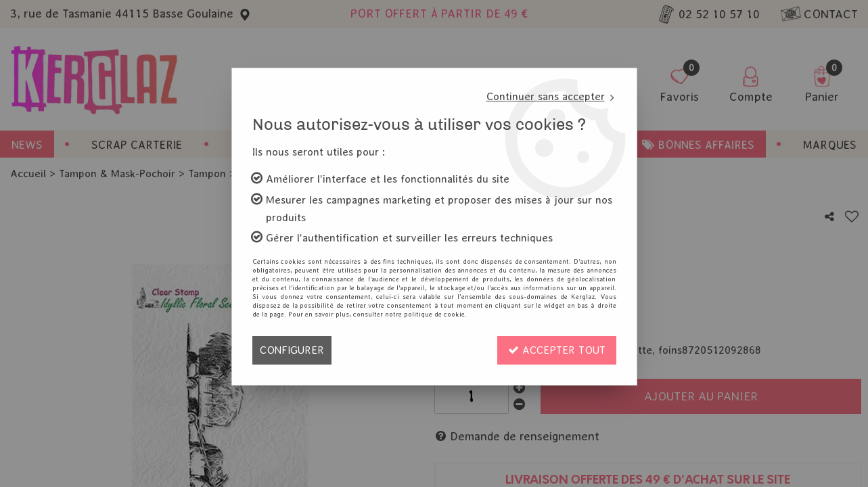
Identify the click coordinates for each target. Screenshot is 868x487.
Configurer (292, 350)
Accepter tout (557, 350)
